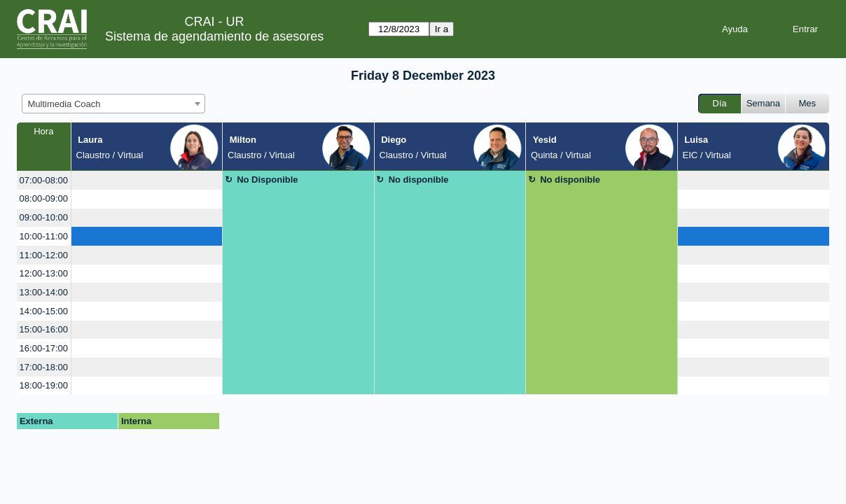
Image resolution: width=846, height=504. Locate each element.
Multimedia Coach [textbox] (64, 104)
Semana (763, 103)
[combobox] (113, 104)
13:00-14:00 (44, 292)
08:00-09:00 (44, 198)
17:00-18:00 (44, 367)
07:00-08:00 (44, 180)
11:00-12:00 (44, 255)
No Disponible (267, 180)
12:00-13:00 (44, 273)
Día (719, 103)
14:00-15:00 (44, 311)
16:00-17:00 (44, 348)
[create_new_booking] (147, 180)
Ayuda (735, 29)
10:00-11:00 (44, 236)
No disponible (419, 180)
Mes (808, 103)
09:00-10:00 (44, 217)
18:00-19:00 (44, 385)
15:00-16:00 (44, 329)
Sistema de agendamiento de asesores (214, 36)
